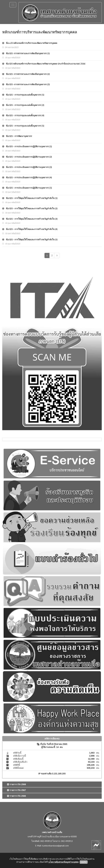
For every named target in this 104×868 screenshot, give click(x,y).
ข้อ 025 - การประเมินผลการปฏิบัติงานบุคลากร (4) (27, 177)
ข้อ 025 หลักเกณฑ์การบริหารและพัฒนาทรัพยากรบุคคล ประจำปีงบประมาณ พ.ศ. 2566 (44, 64)
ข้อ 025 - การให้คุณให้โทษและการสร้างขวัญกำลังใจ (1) (30, 198)
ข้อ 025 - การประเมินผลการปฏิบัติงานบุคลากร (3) (27, 167)
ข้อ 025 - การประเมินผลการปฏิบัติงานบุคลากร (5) (27, 188)
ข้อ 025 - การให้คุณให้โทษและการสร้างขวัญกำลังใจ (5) (30, 239)
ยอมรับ (84, 862)
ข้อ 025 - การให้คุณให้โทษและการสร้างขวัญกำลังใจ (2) (30, 208)
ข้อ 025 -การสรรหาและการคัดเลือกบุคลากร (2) (26, 74)
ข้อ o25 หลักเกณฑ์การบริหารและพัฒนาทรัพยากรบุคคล (30, 43)
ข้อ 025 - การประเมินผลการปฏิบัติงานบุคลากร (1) (27, 146)
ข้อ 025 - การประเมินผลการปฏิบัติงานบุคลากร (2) (27, 157)
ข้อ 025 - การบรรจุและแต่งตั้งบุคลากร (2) (23, 105)
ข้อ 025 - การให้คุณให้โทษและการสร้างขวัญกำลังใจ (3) (30, 219)
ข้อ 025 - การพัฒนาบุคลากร (17, 136)
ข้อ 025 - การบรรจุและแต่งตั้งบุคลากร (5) (23, 126)
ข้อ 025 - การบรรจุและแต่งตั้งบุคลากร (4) (23, 115)
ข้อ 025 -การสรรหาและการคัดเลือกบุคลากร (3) (26, 84)
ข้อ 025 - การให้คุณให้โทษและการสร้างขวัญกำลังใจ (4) (30, 229)
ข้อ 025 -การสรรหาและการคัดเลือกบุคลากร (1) (26, 53)
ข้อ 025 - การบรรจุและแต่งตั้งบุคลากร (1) (23, 95)
